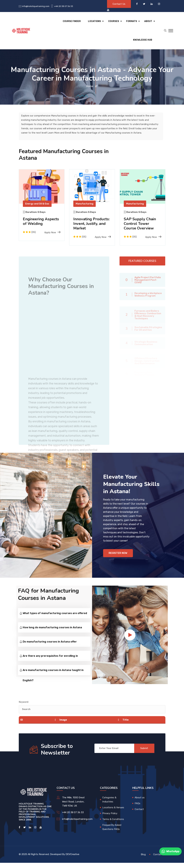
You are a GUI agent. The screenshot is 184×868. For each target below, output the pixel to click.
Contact (139, 814)
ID (22, 725)
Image (63, 725)
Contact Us (119, 4)
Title (126, 725)
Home (90, 87)
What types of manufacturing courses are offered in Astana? (55, 620)
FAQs (137, 809)
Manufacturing (85, 204)
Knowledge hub (143, 40)
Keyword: (24, 707)
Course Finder (72, 21)
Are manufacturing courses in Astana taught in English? (53, 677)
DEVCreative (72, 859)
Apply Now (52, 233)
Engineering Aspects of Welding (41, 222)
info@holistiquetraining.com (36, 6)
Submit (144, 753)
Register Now (118, 558)
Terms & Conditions (113, 824)
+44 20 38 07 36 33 (64, 6)
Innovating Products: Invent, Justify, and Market (92, 224)
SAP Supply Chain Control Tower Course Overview (140, 224)
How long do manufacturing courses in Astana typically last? (52, 634)
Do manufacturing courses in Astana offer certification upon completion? (50, 649)
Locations (95, 21)
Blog (143, 859)
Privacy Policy (110, 819)
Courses (114, 21)
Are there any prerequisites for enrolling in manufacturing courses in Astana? (50, 663)
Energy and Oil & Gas (37, 204)
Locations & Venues (113, 813)
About (148, 21)
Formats (132, 21)
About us (140, 803)
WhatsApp (170, 851)
